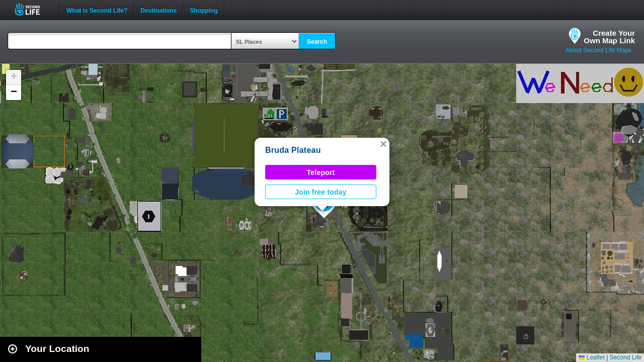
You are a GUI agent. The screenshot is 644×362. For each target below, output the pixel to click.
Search (317, 42)
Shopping (204, 10)
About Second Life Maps (598, 50)
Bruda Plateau (293, 150)
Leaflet (591, 357)
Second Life (33, 9)
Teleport (321, 172)
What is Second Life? (97, 10)
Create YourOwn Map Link (609, 37)
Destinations (158, 10)
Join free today (321, 192)
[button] (383, 144)
